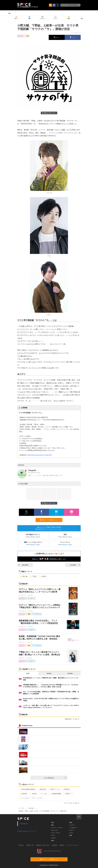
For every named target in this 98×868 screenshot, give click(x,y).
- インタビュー (73, 828)
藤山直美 (42, 789)
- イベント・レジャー (57, 828)
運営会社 (21, 845)
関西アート (69, 794)
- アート (53, 835)
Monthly (70, 673)
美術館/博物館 (56, 794)
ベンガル (43, 794)
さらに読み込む (55, 778)
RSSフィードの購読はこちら (50, 520)
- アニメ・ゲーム (55, 833)
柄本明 (33, 794)
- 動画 (70, 822)
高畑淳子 (66, 789)
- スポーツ (53, 838)
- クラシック (54, 830)
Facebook (24, 824)
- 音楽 (52, 822)
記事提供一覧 (30, 845)
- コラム (71, 833)
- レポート (71, 830)
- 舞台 (52, 825)
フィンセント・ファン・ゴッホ (31, 798)
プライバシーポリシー (73, 845)
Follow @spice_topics (33, 537)
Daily (28, 673)
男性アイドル (54, 789)
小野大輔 (24, 576)
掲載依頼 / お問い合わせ (43, 845)
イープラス (21, 808)
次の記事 (75, 565)
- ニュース (71, 825)
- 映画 (52, 841)
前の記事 (23, 565)
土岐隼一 (43, 576)
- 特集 (70, 835)
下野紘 (33, 576)
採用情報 (54, 845)
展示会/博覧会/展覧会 (28, 789)
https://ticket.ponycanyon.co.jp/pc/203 (40, 455)
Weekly (49, 673)
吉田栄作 (24, 794)
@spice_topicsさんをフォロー (27, 831)
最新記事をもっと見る (72, 719)
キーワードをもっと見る (71, 803)
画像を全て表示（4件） (49, 113)
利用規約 (62, 845)
